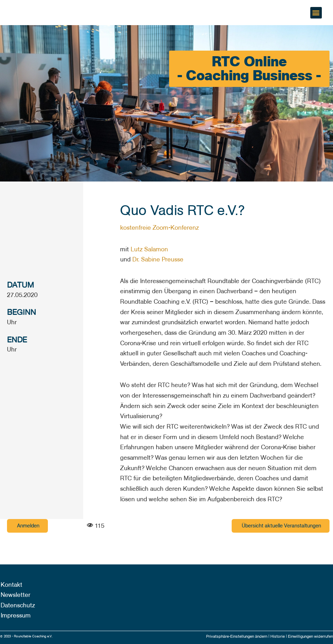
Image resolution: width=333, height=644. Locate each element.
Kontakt (11, 584)
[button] (316, 13)
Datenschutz (17, 605)
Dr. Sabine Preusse (158, 260)
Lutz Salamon (149, 249)
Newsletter (15, 595)
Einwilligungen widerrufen (309, 636)
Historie (274, 636)
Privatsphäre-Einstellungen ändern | (232, 636)
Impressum (15, 616)
